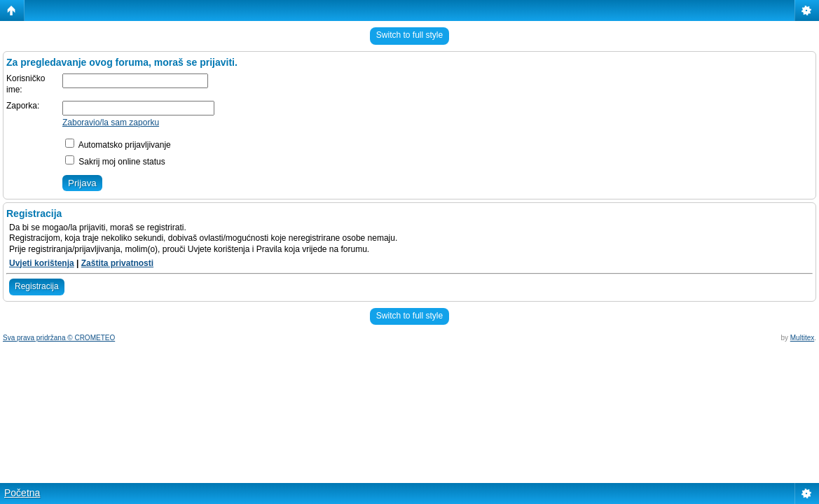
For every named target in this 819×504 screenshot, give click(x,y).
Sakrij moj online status (115, 162)
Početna (22, 493)
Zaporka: (23, 106)
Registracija (37, 286)
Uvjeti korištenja (42, 263)
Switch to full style (409, 35)
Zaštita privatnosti (117, 263)
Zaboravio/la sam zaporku (111, 122)
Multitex (802, 338)
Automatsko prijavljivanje (118, 145)
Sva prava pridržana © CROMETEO (59, 338)
